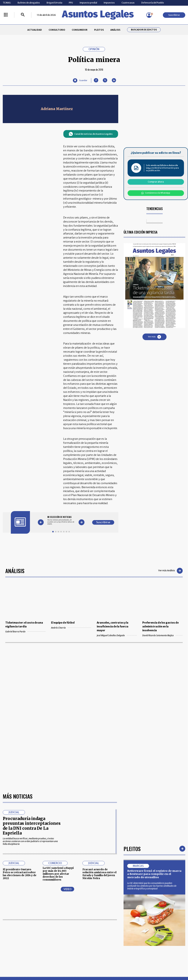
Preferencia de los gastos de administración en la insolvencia (160, 627)
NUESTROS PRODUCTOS (72, 929)
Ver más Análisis (170, 571)
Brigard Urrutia (54, 3)
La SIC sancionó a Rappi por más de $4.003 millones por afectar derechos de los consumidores (58, 768)
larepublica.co (17, 965)
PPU (71, 3)
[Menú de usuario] (149, 15)
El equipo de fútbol (63, 623)
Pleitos (132, 743)
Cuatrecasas (128, 3)
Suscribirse (174, 15)
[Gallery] (61, 520)
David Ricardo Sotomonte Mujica (162, 635)
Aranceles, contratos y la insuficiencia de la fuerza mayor (113, 627)
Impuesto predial (88, 3)
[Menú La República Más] (6, 15)
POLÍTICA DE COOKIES (71, 944)
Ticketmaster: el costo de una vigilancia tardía (24, 625)
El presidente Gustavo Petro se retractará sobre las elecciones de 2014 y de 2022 (20, 768)
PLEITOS (99, 30)
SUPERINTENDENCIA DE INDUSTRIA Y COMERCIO (108, 944)
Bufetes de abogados (29, 3)
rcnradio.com (171, 965)
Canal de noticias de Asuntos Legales (91, 134)
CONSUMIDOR (80, 30)
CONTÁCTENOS (68, 923)
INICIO (6, 921)
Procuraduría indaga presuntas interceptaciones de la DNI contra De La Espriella (32, 720)
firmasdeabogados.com (116, 965)
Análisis (15, 571)
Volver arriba (170, 879)
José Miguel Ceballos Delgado (117, 635)
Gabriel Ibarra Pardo (25, 632)
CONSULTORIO (57, 30)
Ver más (154, 337)
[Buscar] (23, 15)
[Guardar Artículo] (80, 80)
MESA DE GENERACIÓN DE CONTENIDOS (107, 923)
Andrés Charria (71, 628)
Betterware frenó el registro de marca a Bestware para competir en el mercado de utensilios (154, 768)
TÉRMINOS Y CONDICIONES (73, 936)
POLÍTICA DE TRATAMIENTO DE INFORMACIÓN (110, 936)
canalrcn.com (147, 965)
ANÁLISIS (115, 30)
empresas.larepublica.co (78, 965)
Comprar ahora (156, 182)
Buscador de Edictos (144, 30)
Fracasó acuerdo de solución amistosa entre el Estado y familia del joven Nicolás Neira (99, 768)
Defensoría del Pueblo (153, 3)
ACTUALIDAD (35, 30)
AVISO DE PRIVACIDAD (106, 929)
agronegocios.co (44, 965)
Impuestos (109, 3)
